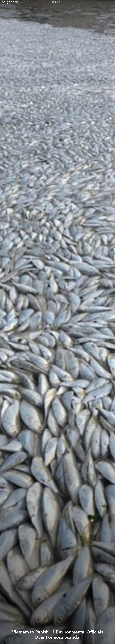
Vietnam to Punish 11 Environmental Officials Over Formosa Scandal (58, 635)
